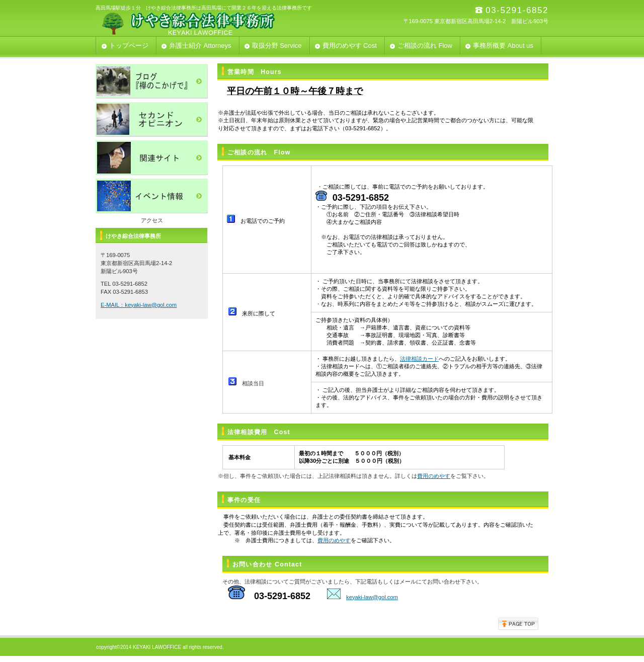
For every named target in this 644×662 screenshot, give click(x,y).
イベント (152, 196)
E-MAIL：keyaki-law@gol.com (139, 305)
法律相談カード (419, 359)
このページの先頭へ (518, 624)
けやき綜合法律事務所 (196, 23)
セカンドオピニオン (152, 119)
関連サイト (152, 158)
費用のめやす (434, 476)
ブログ (152, 81)
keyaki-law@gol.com (372, 597)
